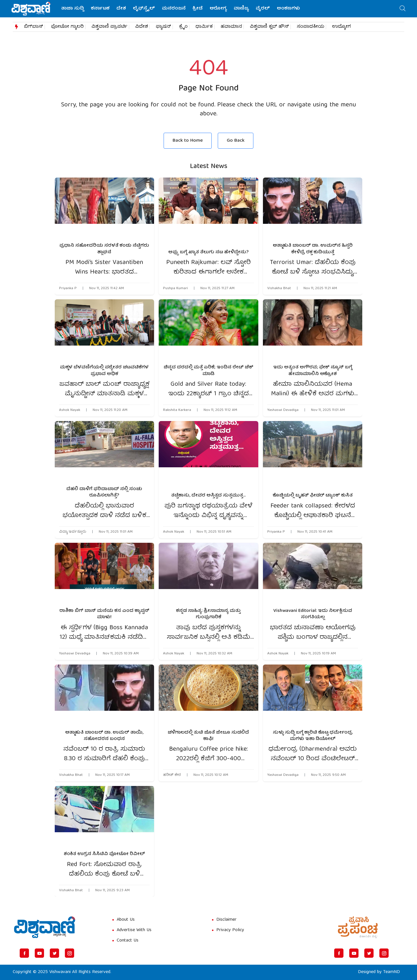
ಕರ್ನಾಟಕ (100, 9)
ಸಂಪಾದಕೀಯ (311, 27)
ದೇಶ (121, 9)
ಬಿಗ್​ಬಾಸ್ (34, 27)
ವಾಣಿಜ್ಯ (241, 9)
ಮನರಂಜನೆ (174, 9)
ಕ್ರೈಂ (183, 27)
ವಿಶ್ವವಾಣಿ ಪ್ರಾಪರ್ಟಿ (109, 27)
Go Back (236, 141)
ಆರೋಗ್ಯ (218, 9)
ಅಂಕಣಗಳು (288, 9)
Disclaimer (226, 920)
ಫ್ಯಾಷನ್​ (163, 27)
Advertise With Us (134, 930)
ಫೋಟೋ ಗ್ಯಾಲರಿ (67, 27)
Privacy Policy (230, 930)
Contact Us (128, 941)
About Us (126, 920)
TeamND (392, 972)
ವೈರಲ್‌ (263, 9)
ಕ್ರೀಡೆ (198, 9)
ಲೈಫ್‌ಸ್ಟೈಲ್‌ (144, 9)
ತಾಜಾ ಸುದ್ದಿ (73, 9)
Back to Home (188, 141)
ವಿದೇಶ (142, 27)
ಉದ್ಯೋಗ (342, 27)
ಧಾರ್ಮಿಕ (204, 27)
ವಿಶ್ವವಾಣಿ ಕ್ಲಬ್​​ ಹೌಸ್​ (269, 27)
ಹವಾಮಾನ (231, 27)
